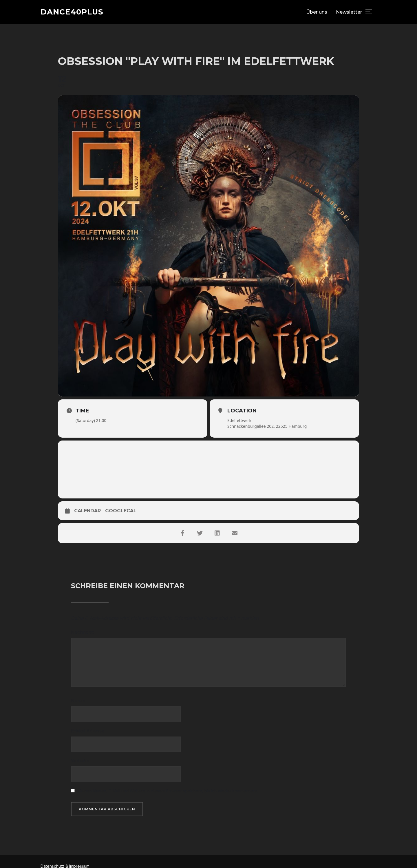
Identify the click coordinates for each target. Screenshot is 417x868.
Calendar (87, 511)
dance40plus (72, 12)
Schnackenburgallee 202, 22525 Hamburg (267, 426)
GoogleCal (121, 511)
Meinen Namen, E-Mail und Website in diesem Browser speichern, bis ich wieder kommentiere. (168, 791)
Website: (80, 761)
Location (242, 411)
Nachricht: (82, 632)
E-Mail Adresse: (88, 731)
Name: (78, 701)
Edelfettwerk (239, 420)
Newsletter (349, 12)
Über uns (317, 12)
